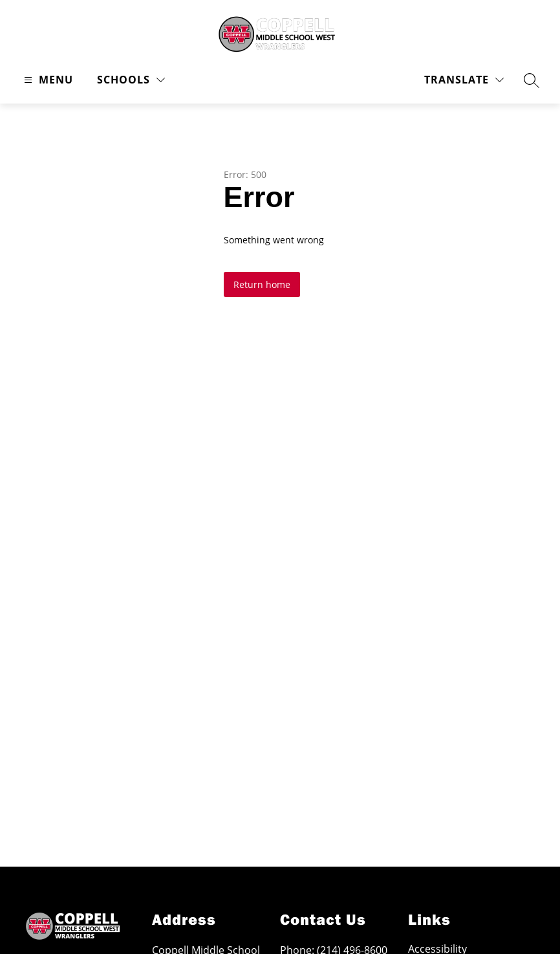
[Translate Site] (464, 80)
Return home (262, 284)
